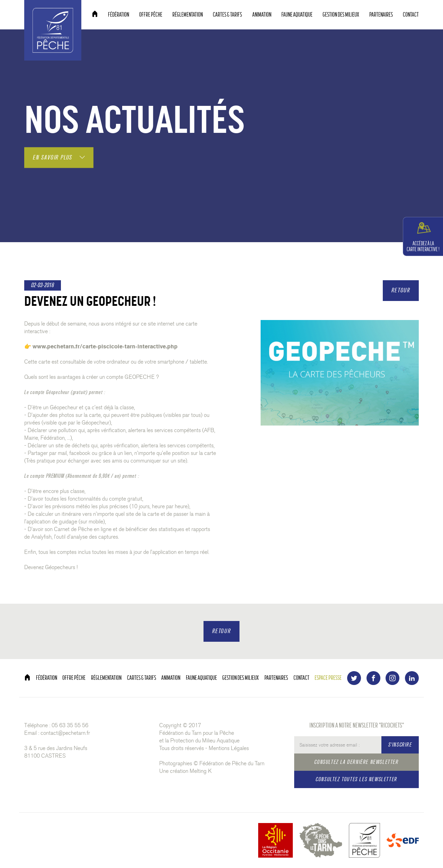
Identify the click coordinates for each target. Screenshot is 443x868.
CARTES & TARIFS (227, 15)
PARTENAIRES (381, 15)
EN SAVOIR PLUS (59, 157)
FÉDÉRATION (119, 15)
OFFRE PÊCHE (151, 15)
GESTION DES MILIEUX (341, 15)
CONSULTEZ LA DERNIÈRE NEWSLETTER (356, 762)
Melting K (201, 771)
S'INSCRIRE (400, 745)
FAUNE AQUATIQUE (297, 15)
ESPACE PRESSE (328, 678)
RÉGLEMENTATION (188, 15)
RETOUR (401, 290)
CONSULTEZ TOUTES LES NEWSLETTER (356, 779)
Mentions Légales (229, 748)
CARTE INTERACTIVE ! (423, 236)
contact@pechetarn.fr (65, 733)
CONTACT (411, 15)
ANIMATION (262, 15)
